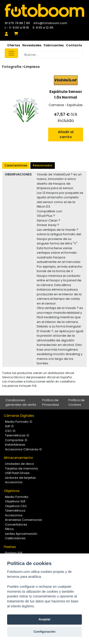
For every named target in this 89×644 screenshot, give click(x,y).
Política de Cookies (77, 402)
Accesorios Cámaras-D (23, 449)
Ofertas (14, 45)
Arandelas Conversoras (23, 520)
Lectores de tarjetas (20, 478)
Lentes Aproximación (21, 534)
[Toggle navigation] (11, 53)
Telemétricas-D (17, 435)
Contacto (74, 45)
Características (16, 165)
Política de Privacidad (51, 402)
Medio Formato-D (19, 422)
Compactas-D (16, 440)
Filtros (9, 529)
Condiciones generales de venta (21, 402)
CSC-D (10, 431)
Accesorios (14, 482)
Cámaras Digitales (19, 416)
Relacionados (43, 165)
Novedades (32, 45)
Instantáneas (15, 445)
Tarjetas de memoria (21, 468)
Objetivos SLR (15, 501)
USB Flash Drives (17, 473)
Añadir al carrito (66, 134)
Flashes (10, 547)
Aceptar (44, 619)
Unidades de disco (20, 464)
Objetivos (12, 491)
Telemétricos (15, 511)
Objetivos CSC (16, 506)
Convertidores (16, 524)
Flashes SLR (14, 553)
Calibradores (15, 538)
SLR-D (9, 426)
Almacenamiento (18, 458)
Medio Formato (17, 497)
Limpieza (32, 67)
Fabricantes (54, 45)
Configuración (44, 632)
